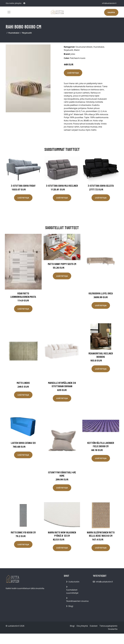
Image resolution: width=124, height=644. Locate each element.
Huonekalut (14, 33)
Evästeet (94, 626)
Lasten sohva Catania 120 (23, 443)
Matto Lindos (23, 383)
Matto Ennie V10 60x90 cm (23, 532)
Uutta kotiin (74, 582)
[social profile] (24, 3)
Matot (77, 50)
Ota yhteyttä (82, 626)
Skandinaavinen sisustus (77, 601)
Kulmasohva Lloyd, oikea (101, 293)
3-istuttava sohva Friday (23, 186)
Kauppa (111, 12)
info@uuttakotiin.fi (109, 3)
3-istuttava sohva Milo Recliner (62, 186)
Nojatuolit (27, 33)
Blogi (71, 606)
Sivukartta (113, 629)
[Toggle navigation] (9, 12)
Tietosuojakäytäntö (108, 626)
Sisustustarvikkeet (84, 47)
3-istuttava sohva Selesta (101, 186)
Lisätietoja (73, 73)
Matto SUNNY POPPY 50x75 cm (62, 264)
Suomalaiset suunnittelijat (72, 591)
